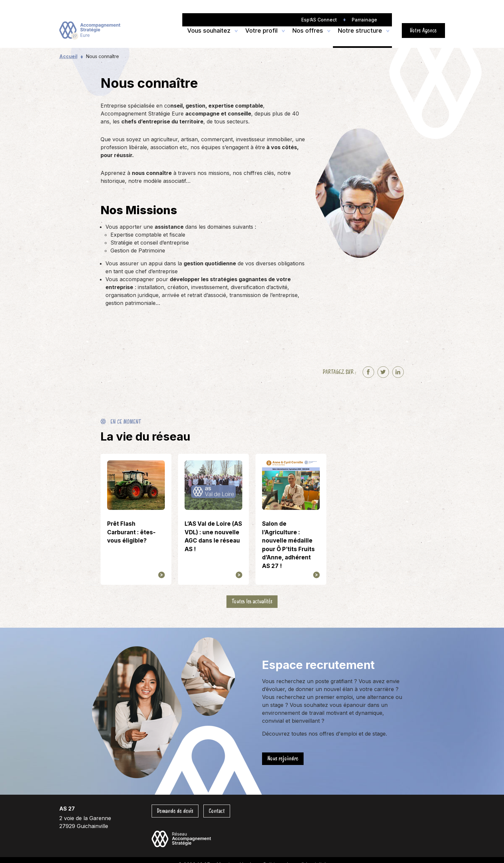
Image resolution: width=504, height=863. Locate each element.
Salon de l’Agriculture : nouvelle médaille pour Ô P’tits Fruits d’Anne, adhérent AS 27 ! (288, 545)
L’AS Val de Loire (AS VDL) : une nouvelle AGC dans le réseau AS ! (213, 536)
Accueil (68, 56)
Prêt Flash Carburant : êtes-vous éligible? (131, 532)
